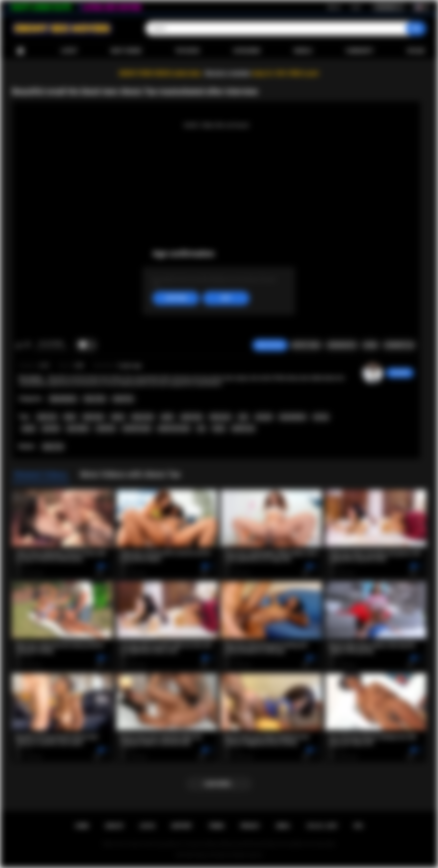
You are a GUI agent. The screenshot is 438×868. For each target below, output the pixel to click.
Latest (69, 51)
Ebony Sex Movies (212, 855)
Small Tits (123, 399)
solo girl (264, 417)
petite (167, 417)
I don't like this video (28, 345)
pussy (29, 428)
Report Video (306, 345)
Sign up (334, 7)
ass (201, 428)
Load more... (219, 784)
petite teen (192, 417)
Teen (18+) (95, 399)
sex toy (321, 417)
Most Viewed (126, 51)
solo (243, 417)
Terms (216, 826)
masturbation (293, 417)
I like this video (19, 345)
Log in (356, 7)
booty (219, 428)
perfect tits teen (174, 428)
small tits (105, 428)
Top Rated (187, 51)
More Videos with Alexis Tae (130, 474)
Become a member (228, 73)
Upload (416, 51)
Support (182, 826)
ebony (118, 417)
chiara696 (400, 373)
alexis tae (47, 417)
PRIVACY (250, 826)
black (70, 417)
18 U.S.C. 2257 (322, 826)
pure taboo (78, 428)
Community (359, 51)
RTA (359, 826)
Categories (247, 51)
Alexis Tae (53, 447)
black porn (221, 417)
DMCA (283, 826)
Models (303, 51)
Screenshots (342, 345)
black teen (93, 417)
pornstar (51, 428)
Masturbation (63, 399)
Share (370, 345)
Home (20, 51)
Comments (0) (399, 345)
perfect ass (243, 428)
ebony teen (143, 417)
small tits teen (137, 428)
